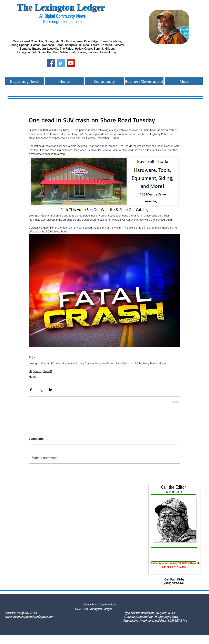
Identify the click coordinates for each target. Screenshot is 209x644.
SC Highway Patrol (146, 363)
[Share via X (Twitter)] (41, 390)
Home (33, 377)
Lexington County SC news (45, 363)
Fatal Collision (124, 363)
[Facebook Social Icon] (51, 63)
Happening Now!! (40, 371)
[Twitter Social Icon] (61, 63)
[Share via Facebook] (31, 390)
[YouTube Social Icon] (71, 63)
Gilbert (163, 363)
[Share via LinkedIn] (51, 390)
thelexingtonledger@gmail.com (33, 617)
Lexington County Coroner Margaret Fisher (88, 363)
